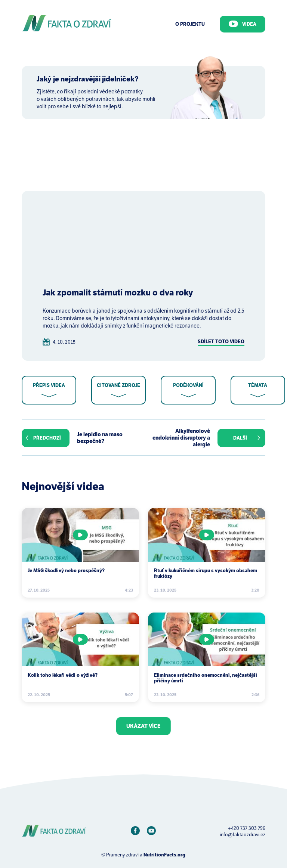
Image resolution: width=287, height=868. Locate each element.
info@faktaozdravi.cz (243, 835)
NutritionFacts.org (164, 855)
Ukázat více (143, 726)
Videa (243, 24)
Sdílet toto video (221, 342)
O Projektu (190, 24)
